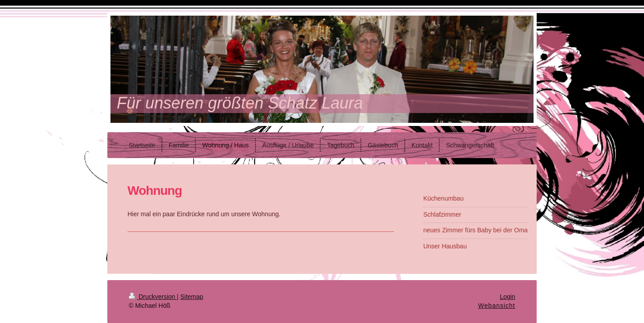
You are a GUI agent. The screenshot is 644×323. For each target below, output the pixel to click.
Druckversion (153, 297)
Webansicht (497, 306)
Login (508, 297)
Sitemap (192, 297)
